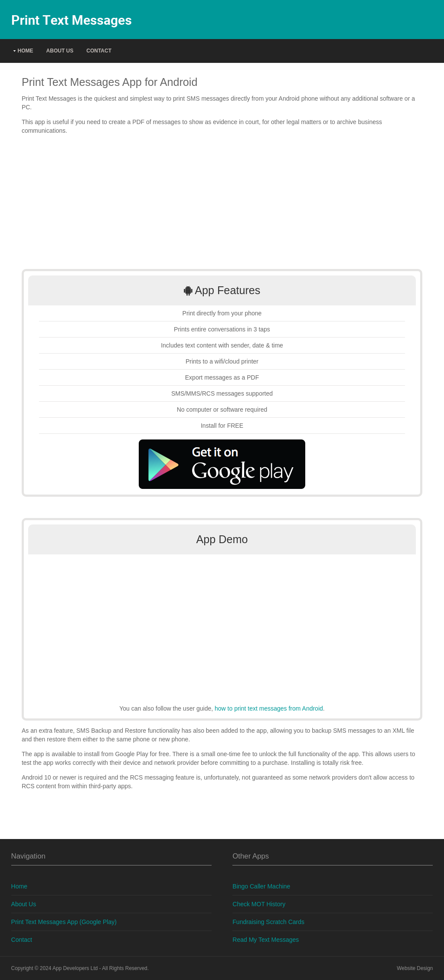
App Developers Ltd (75, 968)
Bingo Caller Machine (261, 886)
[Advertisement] (222, 202)
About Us (60, 51)
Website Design (415, 968)
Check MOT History (259, 904)
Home (26, 51)
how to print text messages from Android (269, 708)
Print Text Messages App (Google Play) (64, 922)
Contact (99, 51)
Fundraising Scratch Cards (268, 922)
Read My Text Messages (266, 940)
